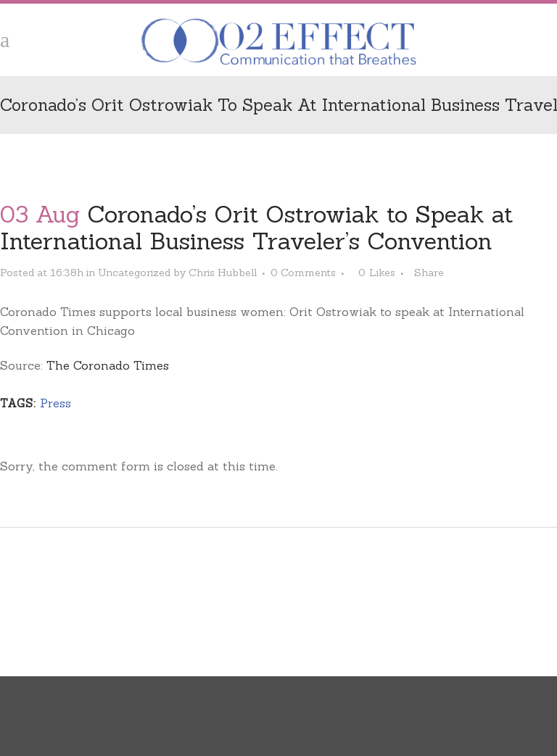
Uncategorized (134, 273)
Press (55, 403)
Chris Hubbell (223, 273)
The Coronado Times (108, 365)
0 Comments (303, 273)
